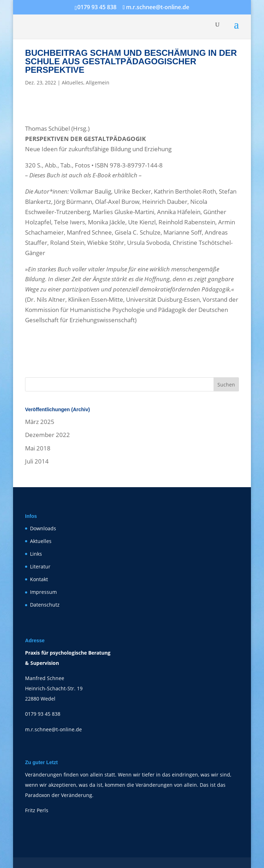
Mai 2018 (38, 448)
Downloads (43, 528)
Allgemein (98, 82)
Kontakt (39, 579)
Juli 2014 (37, 461)
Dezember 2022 (47, 435)
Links (36, 554)
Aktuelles (73, 82)
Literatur (40, 566)
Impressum (43, 592)
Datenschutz (45, 605)
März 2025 (40, 422)
